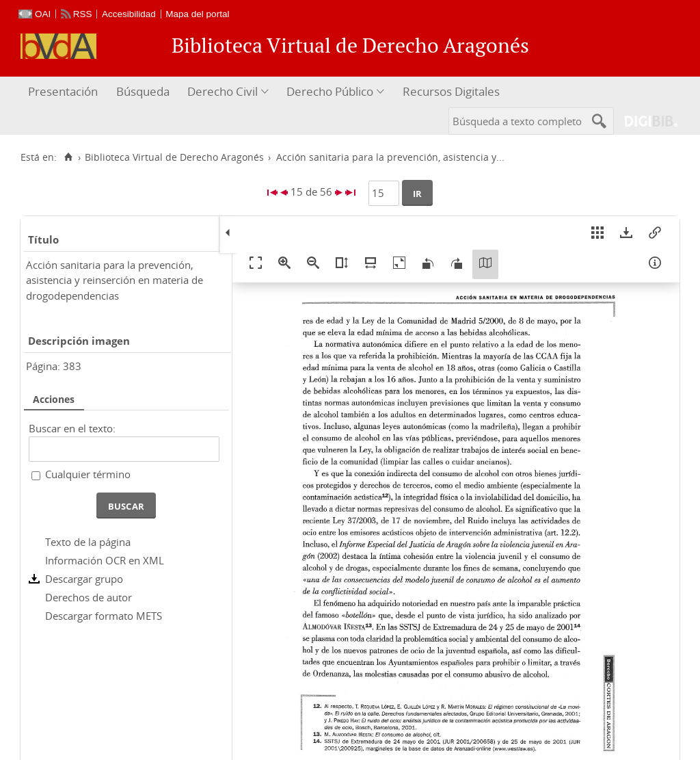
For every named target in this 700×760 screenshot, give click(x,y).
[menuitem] (65, 92)
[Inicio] (68, 157)
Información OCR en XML (105, 560)
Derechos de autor (89, 597)
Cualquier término (88, 474)
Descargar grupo (84, 579)
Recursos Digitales (451, 91)
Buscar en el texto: (72, 428)
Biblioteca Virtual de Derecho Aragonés (174, 157)
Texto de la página (88, 542)
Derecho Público (330, 91)
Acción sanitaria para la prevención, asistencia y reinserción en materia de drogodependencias (115, 280)
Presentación (63, 91)
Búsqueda (143, 91)
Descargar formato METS (104, 616)
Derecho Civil (223, 91)
